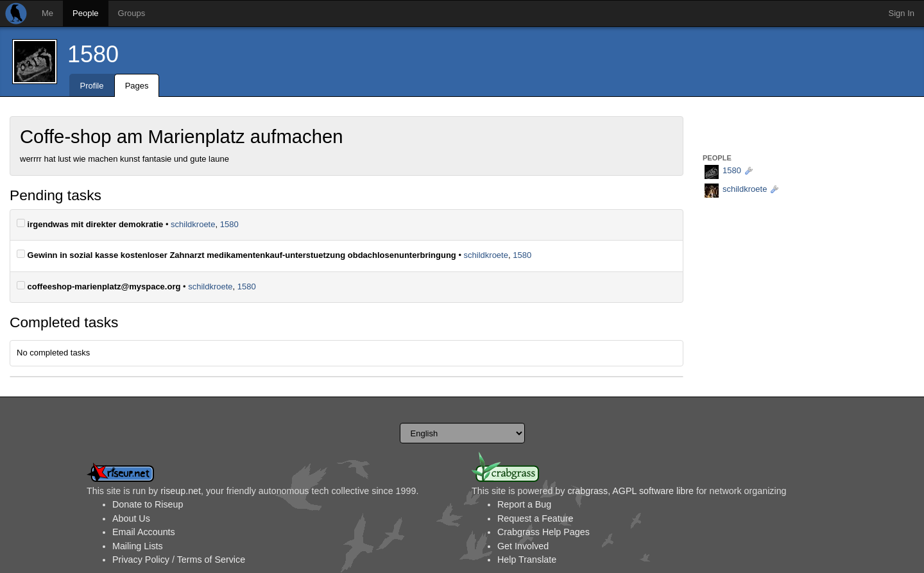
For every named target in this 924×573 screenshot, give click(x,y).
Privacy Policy (141, 560)
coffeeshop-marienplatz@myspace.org (98, 286)
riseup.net (181, 491)
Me (47, 13)
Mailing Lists (138, 546)
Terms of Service (211, 560)
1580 (93, 54)
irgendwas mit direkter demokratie (90, 224)
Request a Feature (535, 518)
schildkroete (193, 224)
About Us (131, 518)
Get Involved (523, 546)
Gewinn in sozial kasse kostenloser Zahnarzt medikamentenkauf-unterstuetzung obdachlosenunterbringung (236, 255)
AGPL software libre (653, 491)
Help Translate (527, 560)
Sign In (902, 13)
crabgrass (587, 491)
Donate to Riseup (148, 504)
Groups (132, 13)
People (85, 13)
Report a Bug (524, 504)
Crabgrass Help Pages (543, 532)
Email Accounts (144, 532)
